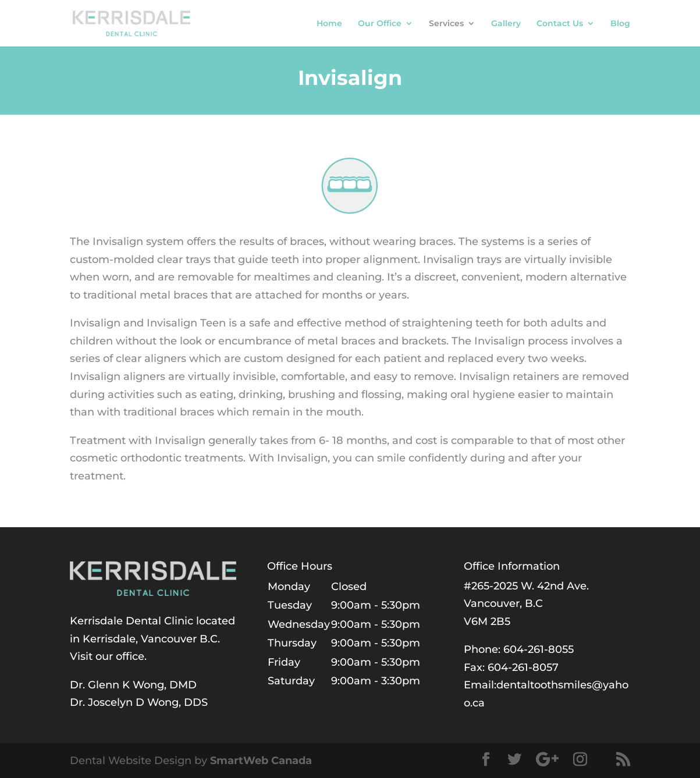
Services (446, 24)
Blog (620, 24)
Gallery (506, 24)
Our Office (380, 24)
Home (329, 24)
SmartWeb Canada (261, 761)
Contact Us (560, 24)
